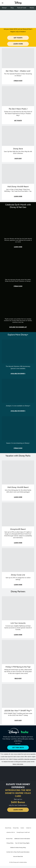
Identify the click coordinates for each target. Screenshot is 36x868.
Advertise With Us (11, 832)
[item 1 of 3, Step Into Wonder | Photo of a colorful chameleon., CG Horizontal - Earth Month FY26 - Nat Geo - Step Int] (18, 231)
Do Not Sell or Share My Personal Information (18, 852)
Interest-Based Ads (18, 857)
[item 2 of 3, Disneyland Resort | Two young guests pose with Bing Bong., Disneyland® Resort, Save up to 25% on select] (18, 524)
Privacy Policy (10, 843)
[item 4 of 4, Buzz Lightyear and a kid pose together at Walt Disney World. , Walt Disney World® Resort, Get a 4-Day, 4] (18, 182)
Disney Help (16, 828)
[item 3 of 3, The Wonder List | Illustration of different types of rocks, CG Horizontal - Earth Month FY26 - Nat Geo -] (18, 311)
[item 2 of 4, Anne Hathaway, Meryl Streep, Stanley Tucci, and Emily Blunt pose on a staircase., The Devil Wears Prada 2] (18, 105)
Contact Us (29, 828)
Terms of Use (9, 839)
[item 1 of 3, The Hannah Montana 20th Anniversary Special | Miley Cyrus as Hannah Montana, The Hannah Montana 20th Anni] (18, 358)
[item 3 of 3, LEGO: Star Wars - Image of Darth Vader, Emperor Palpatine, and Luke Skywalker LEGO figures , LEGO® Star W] (18, 704)
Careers (22, 828)
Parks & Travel (22, 8)
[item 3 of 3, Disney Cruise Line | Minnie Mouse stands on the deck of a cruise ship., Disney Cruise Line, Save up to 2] (18, 568)
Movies (32, 8)
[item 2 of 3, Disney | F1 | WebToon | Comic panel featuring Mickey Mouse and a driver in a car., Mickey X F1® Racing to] (18, 661)
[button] (3, 3)
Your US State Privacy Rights (22, 843)
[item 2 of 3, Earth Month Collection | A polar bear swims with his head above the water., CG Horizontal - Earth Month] (18, 271)
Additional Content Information (22, 839)
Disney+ (4, 8)
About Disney (8, 828)
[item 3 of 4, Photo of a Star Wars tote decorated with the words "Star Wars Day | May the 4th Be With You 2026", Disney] (18, 144)
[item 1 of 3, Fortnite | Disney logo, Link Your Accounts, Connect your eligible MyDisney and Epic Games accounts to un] (18, 617)
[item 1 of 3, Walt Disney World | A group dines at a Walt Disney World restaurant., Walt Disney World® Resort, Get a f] (18, 480)
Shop (12, 8)
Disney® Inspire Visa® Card (23, 832)
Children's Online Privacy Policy (18, 848)
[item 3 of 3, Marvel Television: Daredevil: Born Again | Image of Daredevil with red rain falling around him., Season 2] (18, 434)
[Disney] (18, 3)
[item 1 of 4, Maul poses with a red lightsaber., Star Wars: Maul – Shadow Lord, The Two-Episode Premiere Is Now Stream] (18, 66)
